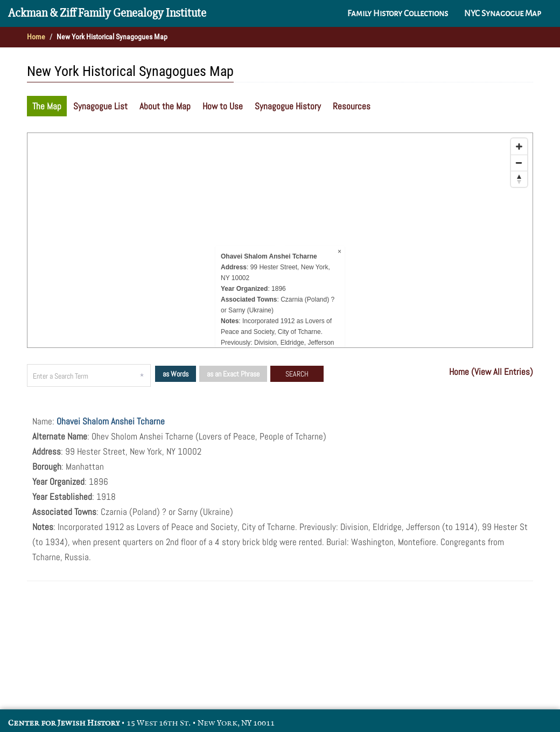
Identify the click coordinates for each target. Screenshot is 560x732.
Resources (352, 106)
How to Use (223, 106)
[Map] (280, 240)
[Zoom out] (519, 163)
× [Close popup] (339, 252)
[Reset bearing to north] (519, 179)
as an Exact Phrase (233, 374)
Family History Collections (398, 13)
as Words (176, 374)
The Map (47, 106)
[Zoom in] (519, 147)
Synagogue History (288, 106)
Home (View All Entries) (491, 372)
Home (36, 37)
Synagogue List (100, 106)
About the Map (165, 106)
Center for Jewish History (64, 723)
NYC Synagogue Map (503, 13)
